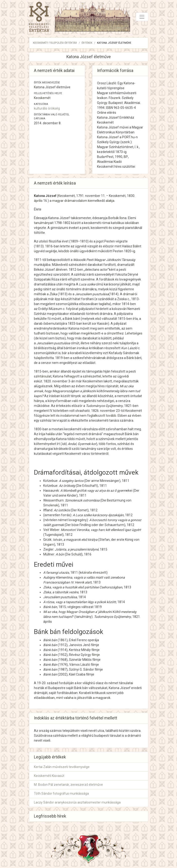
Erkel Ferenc (78, 640)
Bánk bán (50, 640)
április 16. (41, 201)
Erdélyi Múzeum (50, 309)
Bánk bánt (72, 319)
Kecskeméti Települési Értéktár (55, 43)
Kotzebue (50, 481)
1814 (114, 294)
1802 (67, 223)
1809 (74, 241)
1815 (38, 371)
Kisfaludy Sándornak (124, 353)
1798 (58, 223)
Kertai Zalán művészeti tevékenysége (62, 767)
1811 (38, 260)
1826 (95, 411)
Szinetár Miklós (80, 660)
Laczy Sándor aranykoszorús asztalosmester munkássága (77, 802)
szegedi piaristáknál (127, 228)
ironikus (83, 348)
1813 (39, 246)
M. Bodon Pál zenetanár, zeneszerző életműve (68, 785)
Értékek (87, 43)
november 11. (95, 196)
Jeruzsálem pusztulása (60, 597)
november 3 (61, 381)
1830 (131, 196)
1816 (49, 246)
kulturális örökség (47, 108)
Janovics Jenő (80, 645)
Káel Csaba (77, 674)
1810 (84, 241)
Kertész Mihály (80, 650)
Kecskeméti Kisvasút (49, 776)
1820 (128, 251)
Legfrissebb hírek (50, 816)
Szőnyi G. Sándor (81, 669)
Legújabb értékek (50, 757)
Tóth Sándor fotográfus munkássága (61, 793)
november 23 (110, 411)
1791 (80, 196)
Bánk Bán (50, 665)
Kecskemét (67, 196)
